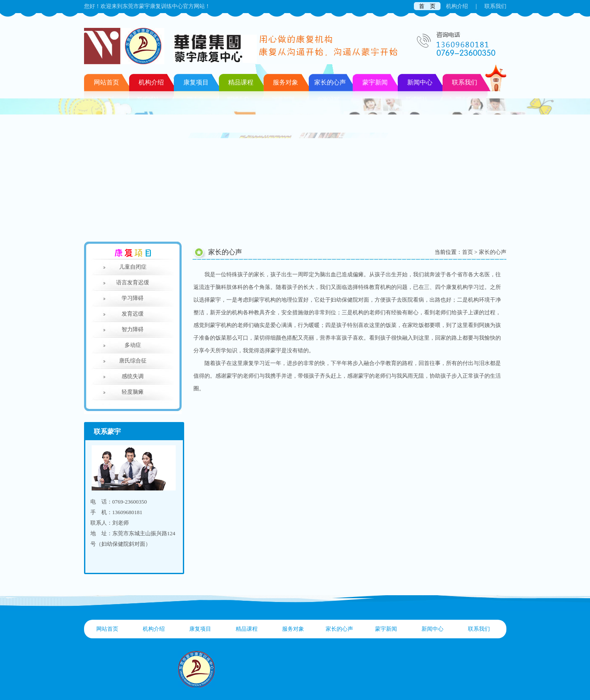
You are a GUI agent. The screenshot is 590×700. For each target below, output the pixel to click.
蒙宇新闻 (386, 629)
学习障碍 (133, 298)
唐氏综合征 (133, 361)
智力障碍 (133, 329)
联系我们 (495, 6)
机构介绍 (457, 6)
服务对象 (293, 629)
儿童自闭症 (133, 267)
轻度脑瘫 (133, 392)
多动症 (133, 345)
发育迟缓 (133, 314)
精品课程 (247, 629)
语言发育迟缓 (133, 282)
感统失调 (133, 376)
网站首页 (106, 82)
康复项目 (200, 629)
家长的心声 (493, 252)
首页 (468, 252)
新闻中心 (432, 629)
